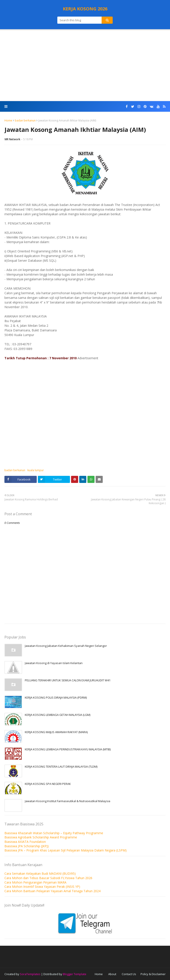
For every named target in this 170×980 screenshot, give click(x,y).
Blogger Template (75, 974)
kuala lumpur (36, 470)
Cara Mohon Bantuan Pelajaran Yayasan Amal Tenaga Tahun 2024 (52, 891)
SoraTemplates (30, 974)
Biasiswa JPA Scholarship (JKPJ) (27, 846)
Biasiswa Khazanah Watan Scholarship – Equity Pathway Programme (54, 833)
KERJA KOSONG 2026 (85, 9)
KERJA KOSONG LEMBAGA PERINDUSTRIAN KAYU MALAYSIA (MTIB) (68, 749)
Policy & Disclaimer (153, 974)
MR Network (13, 139)
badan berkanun (25, 120)
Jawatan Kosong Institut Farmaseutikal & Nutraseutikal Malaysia (68, 801)
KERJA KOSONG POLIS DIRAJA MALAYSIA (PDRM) (56, 698)
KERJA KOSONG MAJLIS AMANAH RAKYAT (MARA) (56, 732)
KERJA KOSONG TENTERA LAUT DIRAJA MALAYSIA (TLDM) (61, 767)
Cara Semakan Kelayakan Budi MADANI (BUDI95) (40, 873)
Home (8, 120)
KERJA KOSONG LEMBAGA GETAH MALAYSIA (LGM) (58, 715)
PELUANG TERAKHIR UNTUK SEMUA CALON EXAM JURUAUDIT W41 (68, 680)
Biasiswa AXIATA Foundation (25, 842)
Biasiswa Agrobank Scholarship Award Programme (41, 837)
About (112, 974)
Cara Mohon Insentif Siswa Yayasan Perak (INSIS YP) (42, 887)
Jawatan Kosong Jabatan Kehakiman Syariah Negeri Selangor (66, 646)
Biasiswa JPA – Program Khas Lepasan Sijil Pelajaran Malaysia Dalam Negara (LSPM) (66, 850)
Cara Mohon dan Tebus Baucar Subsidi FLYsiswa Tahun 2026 (48, 878)
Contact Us (129, 974)
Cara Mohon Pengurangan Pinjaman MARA (35, 882)
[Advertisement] (85, 66)
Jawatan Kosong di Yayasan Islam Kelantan (54, 663)
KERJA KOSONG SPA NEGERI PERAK (48, 784)
